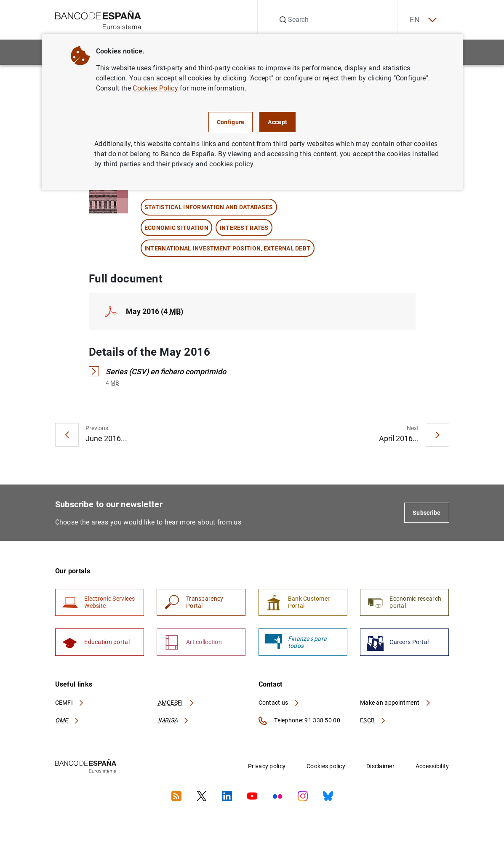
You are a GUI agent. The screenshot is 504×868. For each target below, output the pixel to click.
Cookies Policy (155, 88)
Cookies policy (326, 767)
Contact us (279, 703)
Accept (277, 122)
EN (422, 20)
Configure (231, 122)
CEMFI (70, 703)
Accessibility (432, 767)
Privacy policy (267, 767)
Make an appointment (396, 703)
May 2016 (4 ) (155, 311)
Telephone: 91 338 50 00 (299, 722)
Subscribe (427, 513)
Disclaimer (380, 767)
